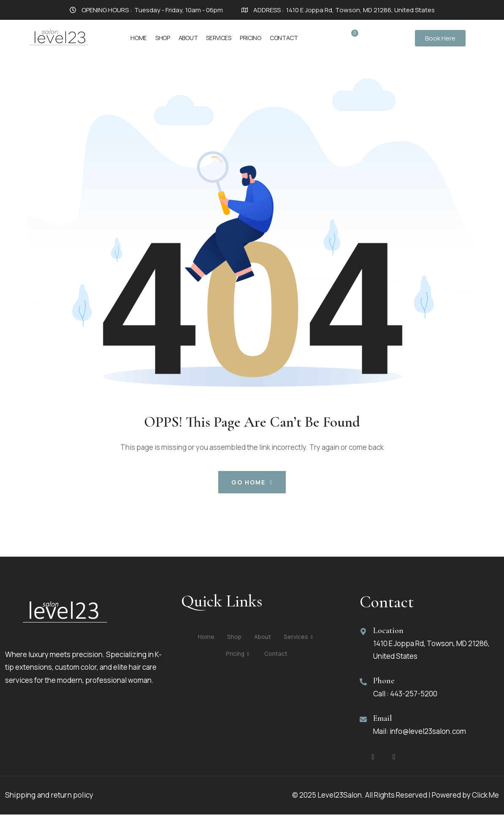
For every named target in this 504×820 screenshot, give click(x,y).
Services (219, 38)
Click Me (485, 801)
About (188, 38)
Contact (284, 38)
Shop (163, 38)
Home (139, 38)
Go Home (252, 482)
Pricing (251, 38)
